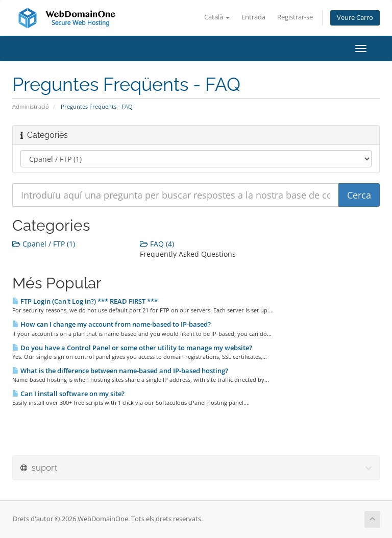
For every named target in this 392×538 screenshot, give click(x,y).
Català (217, 17)
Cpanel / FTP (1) (44, 244)
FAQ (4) (157, 244)
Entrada (253, 17)
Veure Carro (355, 18)
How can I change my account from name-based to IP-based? (112, 324)
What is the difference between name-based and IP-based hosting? (120, 371)
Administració (31, 106)
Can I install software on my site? (68, 394)
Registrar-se (295, 17)
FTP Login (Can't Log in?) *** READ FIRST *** (85, 301)
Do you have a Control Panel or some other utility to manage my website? (132, 348)
